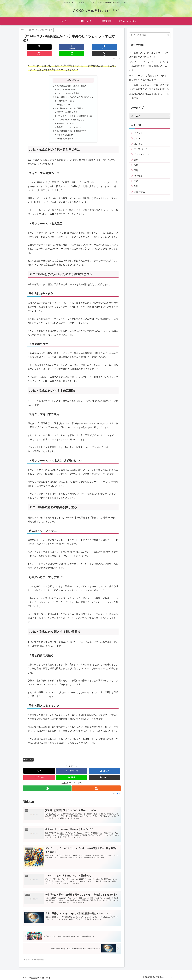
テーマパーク (140, 149)
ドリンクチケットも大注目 (68, 87)
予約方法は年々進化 (65, 95)
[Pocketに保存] (80, 47)
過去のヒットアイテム (66, 119)
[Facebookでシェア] (47, 47)
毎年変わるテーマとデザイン (69, 123)
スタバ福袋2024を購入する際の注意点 (70, 127)
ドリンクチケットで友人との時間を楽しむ (75, 111)
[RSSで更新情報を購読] (96, 785)
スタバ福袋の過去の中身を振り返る (69, 115)
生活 (136, 181)
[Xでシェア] (31, 47)
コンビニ (138, 144)
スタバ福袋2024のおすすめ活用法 (68, 103)
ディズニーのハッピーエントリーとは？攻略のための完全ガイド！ (149, 55)
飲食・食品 (28, 757)
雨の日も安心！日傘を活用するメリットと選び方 (149, 96)
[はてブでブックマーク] (64, 47)
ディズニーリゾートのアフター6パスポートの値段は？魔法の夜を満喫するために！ (150, 66)
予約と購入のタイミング (67, 135)
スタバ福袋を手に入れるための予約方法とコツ (74, 91)
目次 (69, 74)
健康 (136, 160)
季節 (136, 170)
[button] (113, 47)
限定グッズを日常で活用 (67, 107)
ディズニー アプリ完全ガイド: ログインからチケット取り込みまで (149, 78)
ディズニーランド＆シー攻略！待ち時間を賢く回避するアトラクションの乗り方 (149, 87)
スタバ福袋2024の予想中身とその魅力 (70, 79)
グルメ (137, 138)
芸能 (136, 186)
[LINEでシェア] (96, 47)
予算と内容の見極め (65, 131)
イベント (138, 133)
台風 (136, 165)
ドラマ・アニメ (142, 154)
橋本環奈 (138, 176)
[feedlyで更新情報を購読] (47, 785)
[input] (150, 35)
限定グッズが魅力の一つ (67, 83)
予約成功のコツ (63, 99)
